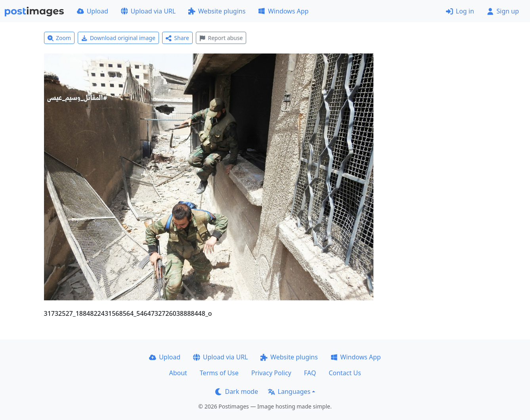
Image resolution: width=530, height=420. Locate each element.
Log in (460, 11)
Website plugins (217, 11)
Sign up (503, 11)
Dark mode (237, 391)
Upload (93, 11)
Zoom (59, 38)
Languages (289, 391)
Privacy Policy (271, 373)
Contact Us (345, 373)
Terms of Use (219, 373)
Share (177, 38)
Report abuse (221, 38)
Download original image (118, 38)
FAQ (310, 373)
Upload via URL (148, 11)
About (178, 373)
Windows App (283, 11)
